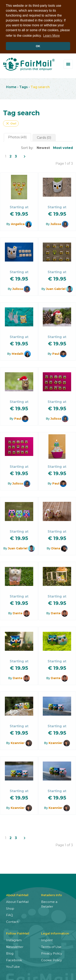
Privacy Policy (52, 953)
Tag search (40, 87)
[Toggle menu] (68, 64)
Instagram (14, 940)
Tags (24, 87)
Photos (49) (17, 137)
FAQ (10, 915)
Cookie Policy (51, 959)
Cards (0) (44, 137)
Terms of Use (51, 946)
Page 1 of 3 (64, 163)
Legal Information (55, 933)
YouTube (13, 966)
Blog (10, 953)
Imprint (47, 940)
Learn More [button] (51, 36)
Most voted (63, 147)
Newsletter (15, 946)
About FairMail (17, 901)
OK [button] (38, 46)
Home (11, 87)
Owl (11, 123)
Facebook (14, 959)
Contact (12, 921)
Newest (43, 147)
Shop (10, 908)
